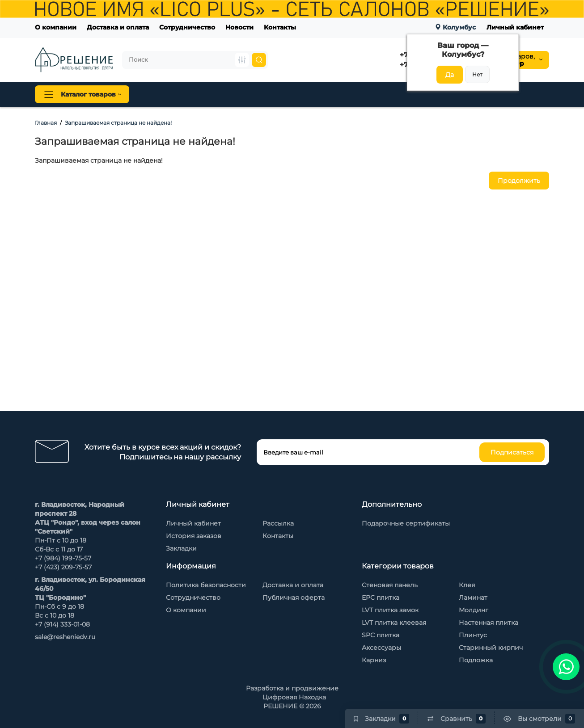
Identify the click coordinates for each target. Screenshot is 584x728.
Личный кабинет (515, 27)
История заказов (194, 536)
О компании (56, 27)
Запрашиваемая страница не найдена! (118, 123)
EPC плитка (381, 598)
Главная (46, 123)
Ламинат (473, 598)
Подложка (476, 660)
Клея (467, 585)
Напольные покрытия (183, 94)
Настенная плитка (489, 623)
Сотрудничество (187, 27)
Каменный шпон (470, 94)
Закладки (181, 548)
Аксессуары (381, 648)
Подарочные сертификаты (406, 523)
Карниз (374, 660)
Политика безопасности (206, 585)
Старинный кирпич (491, 648)
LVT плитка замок (390, 610)
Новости (239, 27)
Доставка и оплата (118, 27)
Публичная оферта (294, 598)
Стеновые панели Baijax (390, 94)
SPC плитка (381, 635)
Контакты (280, 27)
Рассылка (278, 523)
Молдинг (474, 610)
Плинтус (251, 94)
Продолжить (519, 181)
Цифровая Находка (294, 697)
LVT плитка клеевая (394, 623)
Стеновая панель (309, 94)
